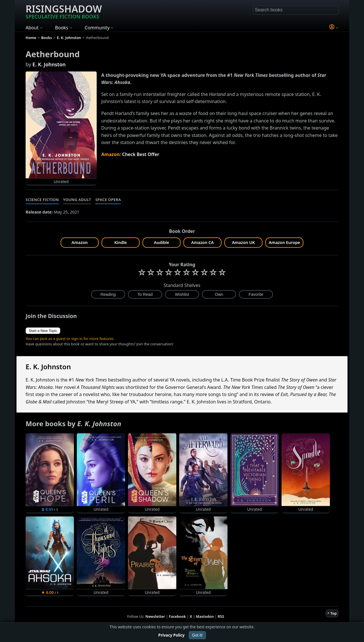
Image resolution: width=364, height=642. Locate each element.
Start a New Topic (43, 331)
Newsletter (155, 616)
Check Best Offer (141, 154)
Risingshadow (64, 11)
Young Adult (77, 200)
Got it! (197, 635)
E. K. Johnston (49, 64)
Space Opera (108, 200)
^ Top (332, 613)
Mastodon (205, 616)
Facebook (177, 616)
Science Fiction (42, 200)
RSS (221, 616)
